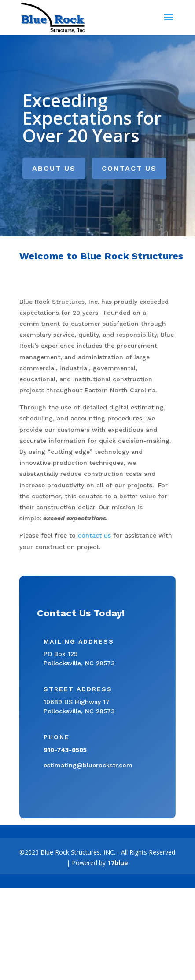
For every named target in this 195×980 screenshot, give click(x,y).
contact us (94, 535)
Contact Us (129, 168)
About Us (54, 168)
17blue (118, 863)
